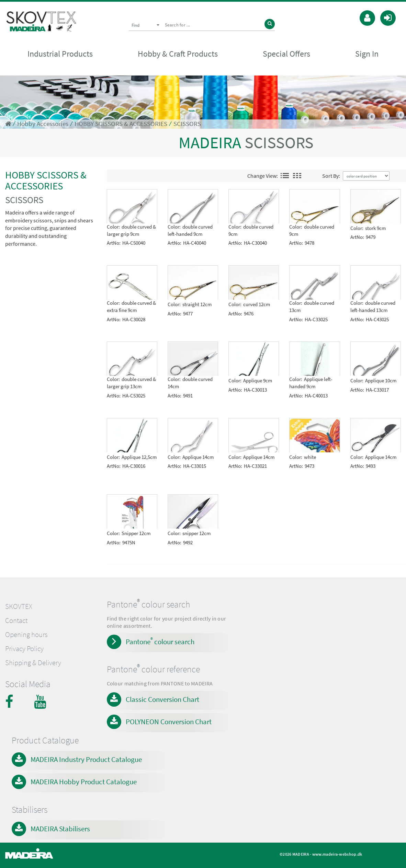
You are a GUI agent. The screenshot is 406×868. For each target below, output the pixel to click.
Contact (16, 621)
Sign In (367, 54)
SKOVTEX (19, 606)
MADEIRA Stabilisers (60, 829)
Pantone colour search (160, 641)
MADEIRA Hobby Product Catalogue (84, 782)
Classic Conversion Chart (162, 699)
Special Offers (286, 54)
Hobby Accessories (43, 124)
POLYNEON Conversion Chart (169, 722)
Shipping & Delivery (33, 663)
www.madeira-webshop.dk (337, 854)
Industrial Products (60, 54)
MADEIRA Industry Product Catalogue (86, 759)
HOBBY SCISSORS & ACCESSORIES (121, 124)
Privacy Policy (24, 649)
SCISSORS (187, 124)
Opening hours (26, 635)
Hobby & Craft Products (178, 54)
